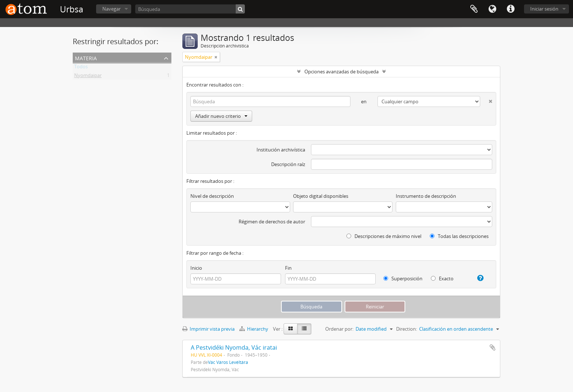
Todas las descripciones (459, 236)
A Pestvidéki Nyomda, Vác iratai (234, 347)
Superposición (403, 278)
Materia (86, 57)
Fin (288, 268)
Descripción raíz (288, 164)
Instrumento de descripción (426, 196)
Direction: (407, 329)
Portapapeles (474, 9)
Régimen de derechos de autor (272, 222)
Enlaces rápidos (511, 9)
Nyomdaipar (88, 77)
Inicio (196, 268)
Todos (81, 68)
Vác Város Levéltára (228, 362)
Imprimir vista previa (208, 329)
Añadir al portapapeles (493, 347)
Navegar (111, 9)
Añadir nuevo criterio (221, 116)
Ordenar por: (339, 329)
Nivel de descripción (212, 196)
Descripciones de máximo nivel (384, 236)
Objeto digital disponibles (321, 196)
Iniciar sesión (544, 9)
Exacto (442, 278)
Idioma (492, 9)
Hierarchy (254, 329)
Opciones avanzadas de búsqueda (341, 72)
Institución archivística (281, 150)
